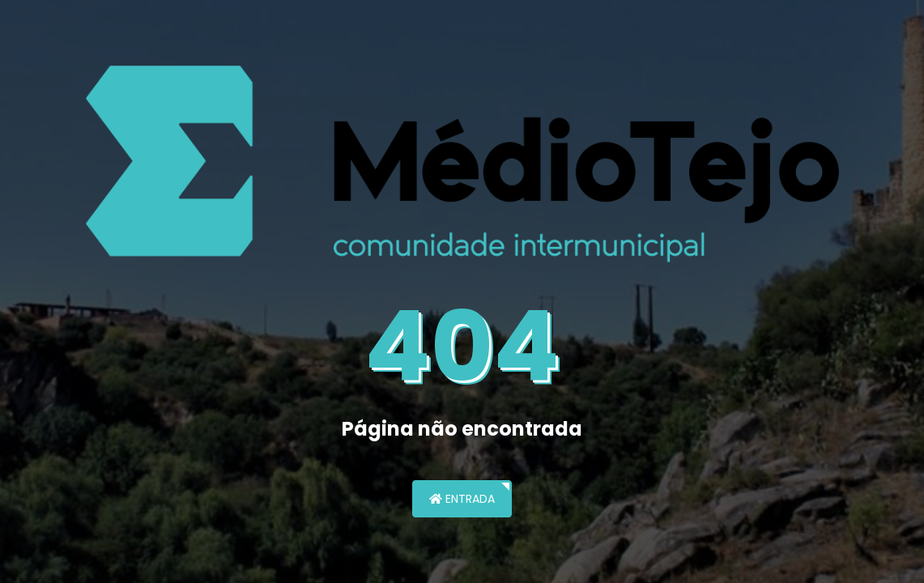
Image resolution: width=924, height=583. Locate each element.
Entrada (462, 499)
